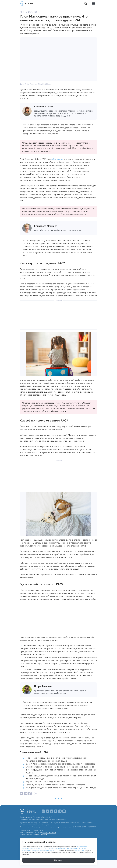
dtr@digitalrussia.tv (49, 832)
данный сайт (79, 850)
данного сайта (82, 846)
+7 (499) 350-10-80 (41, 835)
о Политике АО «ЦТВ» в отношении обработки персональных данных (55, 849)
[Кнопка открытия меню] (93, 4)
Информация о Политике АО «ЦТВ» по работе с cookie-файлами (46, 848)
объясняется (57, 159)
